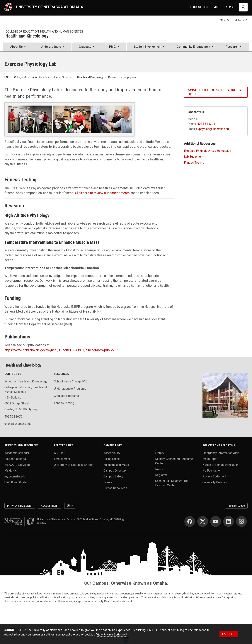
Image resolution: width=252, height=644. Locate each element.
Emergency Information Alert (221, 453)
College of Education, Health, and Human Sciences (44, 32)
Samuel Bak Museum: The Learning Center (172, 483)
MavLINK (10, 471)
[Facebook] (190, 521)
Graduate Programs (66, 396)
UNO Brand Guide (16, 482)
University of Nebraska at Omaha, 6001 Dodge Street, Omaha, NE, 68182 (81, 519)
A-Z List (59, 453)
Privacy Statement (214, 476)
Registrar (161, 475)
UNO (7, 77)
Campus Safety (113, 476)
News (159, 469)
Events (108, 482)
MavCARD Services (17, 465)
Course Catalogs (15, 459)
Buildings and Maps (116, 465)
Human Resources (115, 488)
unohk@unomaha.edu (18, 424)
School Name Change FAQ (71, 381)
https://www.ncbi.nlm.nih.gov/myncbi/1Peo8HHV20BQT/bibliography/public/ (59, 350)
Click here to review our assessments (102, 193)
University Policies (215, 482)
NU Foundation (212, 471)
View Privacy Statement (112, 634)
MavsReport (210, 459)
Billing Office (112, 459)
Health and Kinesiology (27, 36)
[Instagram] (241, 521)
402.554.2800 (237, 506)
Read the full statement (118, 601)
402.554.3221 (206, 124)
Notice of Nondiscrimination (220, 465)
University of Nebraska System (74, 465)
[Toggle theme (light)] (69, 506)
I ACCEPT (229, 634)
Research (114, 77)
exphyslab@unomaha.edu (212, 129)
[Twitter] (203, 521)
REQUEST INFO (199, 7)
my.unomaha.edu (15, 476)
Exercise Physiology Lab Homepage (208, 151)
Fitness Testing (194, 163)
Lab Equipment (194, 157)
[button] (18, 47)
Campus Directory (115, 471)
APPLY (229, 7)
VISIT (217, 7)
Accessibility (112, 453)
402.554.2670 (13, 417)
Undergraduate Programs (70, 389)
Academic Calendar (17, 453)
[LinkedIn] (229, 521)
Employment (62, 459)
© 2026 (42, 523)
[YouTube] (216, 521)
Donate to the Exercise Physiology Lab (214, 92)
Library (160, 453)
